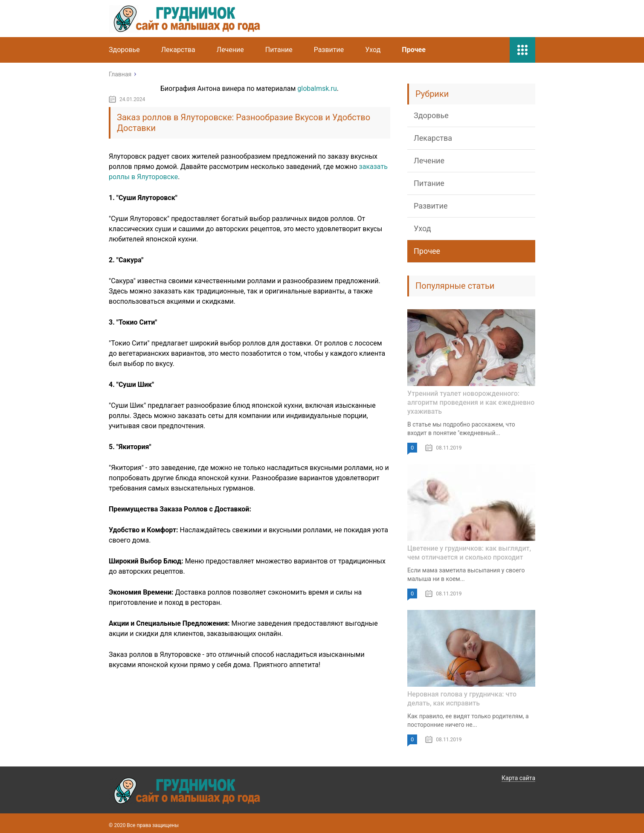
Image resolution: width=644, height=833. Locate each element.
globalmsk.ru (317, 89)
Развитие (329, 50)
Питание (279, 50)
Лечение (230, 50)
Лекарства (178, 50)
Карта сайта (518, 778)
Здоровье (124, 50)
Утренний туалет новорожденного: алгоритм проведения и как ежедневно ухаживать (471, 402)
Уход (373, 50)
